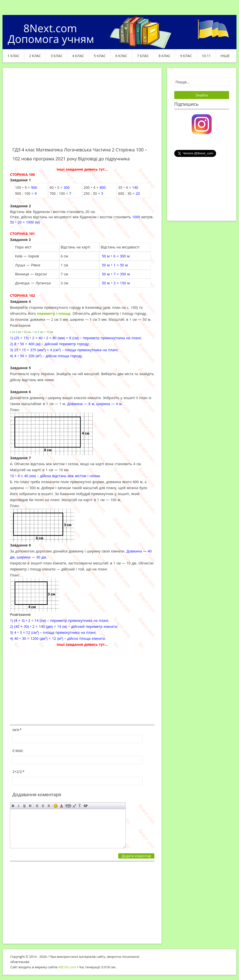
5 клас (100, 56)
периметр (46, 313)
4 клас (78, 56)
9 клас (186, 56)
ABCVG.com (67, 967)
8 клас (165, 56)
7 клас (143, 56)
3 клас (57, 56)
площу (65, 313)
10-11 (206, 56)
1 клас (13, 56)
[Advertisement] (82, 110)
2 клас (35, 56)
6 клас (121, 56)
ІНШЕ (225, 56)
